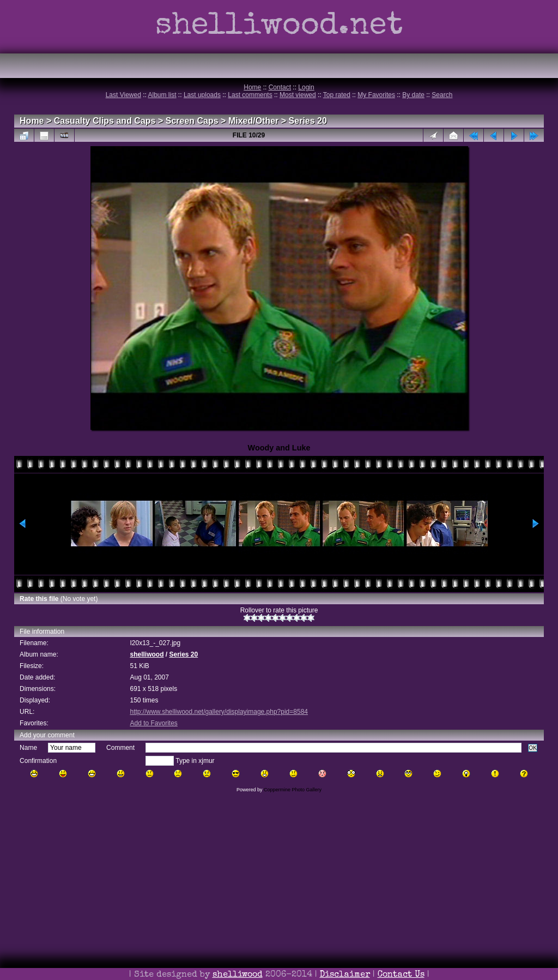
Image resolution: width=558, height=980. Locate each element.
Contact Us (401, 975)
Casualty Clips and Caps (105, 121)
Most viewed (298, 95)
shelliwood (147, 654)
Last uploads (202, 95)
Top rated (337, 95)
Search (442, 95)
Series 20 (308, 121)
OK (533, 748)
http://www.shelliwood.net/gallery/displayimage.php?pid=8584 (219, 712)
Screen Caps (192, 121)
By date (413, 95)
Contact (280, 87)
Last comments (250, 95)
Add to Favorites (153, 723)
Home (252, 87)
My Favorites (376, 95)
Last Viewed (123, 95)
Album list (162, 95)
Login (306, 87)
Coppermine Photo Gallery (293, 790)
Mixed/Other (253, 121)
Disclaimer (345, 975)
